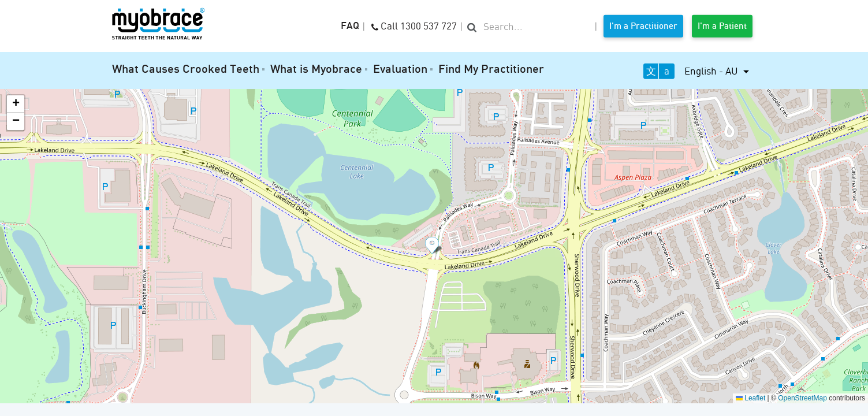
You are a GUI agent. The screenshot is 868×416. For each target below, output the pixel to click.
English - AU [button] (712, 71)
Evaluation (400, 70)
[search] (529, 27)
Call (414, 25)
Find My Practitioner (491, 70)
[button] (434, 246)
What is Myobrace (316, 70)
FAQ (350, 27)
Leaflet (750, 398)
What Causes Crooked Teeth (186, 70)
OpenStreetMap (802, 398)
